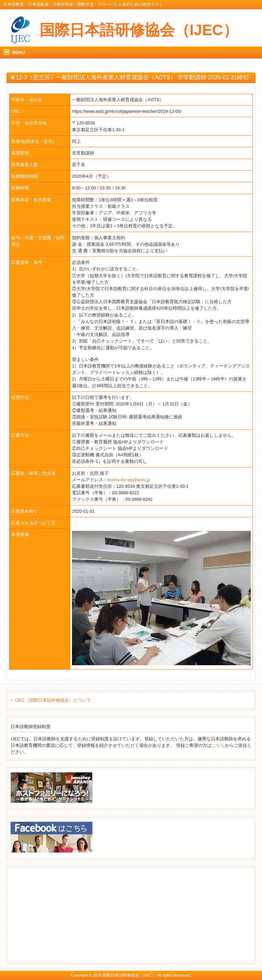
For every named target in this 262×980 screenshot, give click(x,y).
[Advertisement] (62, 914)
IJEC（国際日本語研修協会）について (53, 700)
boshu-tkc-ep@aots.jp (129, 480)
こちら (218, 745)
